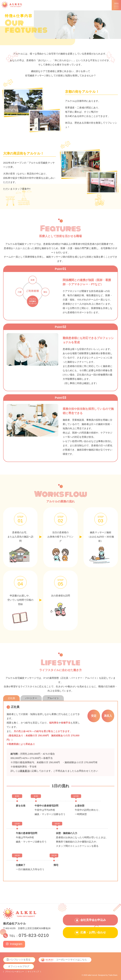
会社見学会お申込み (93, 920)
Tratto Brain (113, 975)
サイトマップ (33, 972)
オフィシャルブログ (19, 966)
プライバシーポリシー (14, 972)
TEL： (29, 936)
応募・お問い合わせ (93, 933)
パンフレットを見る (20, 960)
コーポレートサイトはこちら (72, 960)
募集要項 (25, 771)
